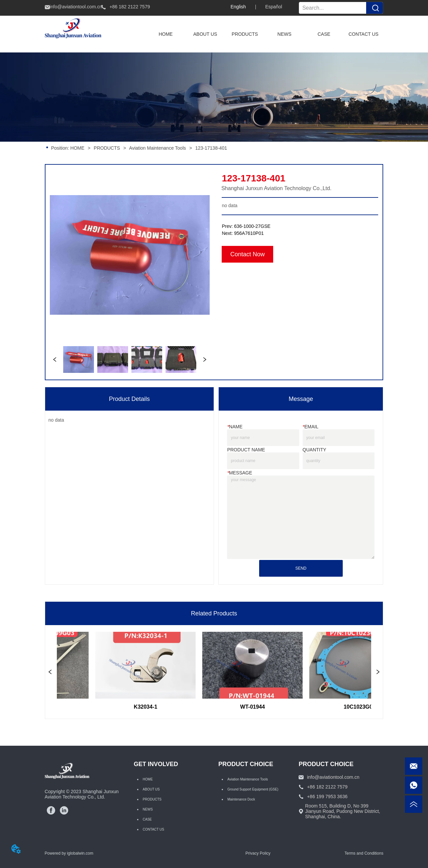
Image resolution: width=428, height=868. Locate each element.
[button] (245, 34)
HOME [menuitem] (166, 34)
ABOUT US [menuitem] (205, 34)
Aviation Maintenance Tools (158, 148)
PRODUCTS (107, 148)
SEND (301, 568)
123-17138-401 (210, 148)
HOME (77, 148)
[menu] (264, 34)
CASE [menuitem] (324, 34)
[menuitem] (245, 34)
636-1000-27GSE (252, 226)
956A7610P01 (249, 233)
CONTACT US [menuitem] (363, 34)
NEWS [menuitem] (285, 34)
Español (274, 7)
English (238, 7)
